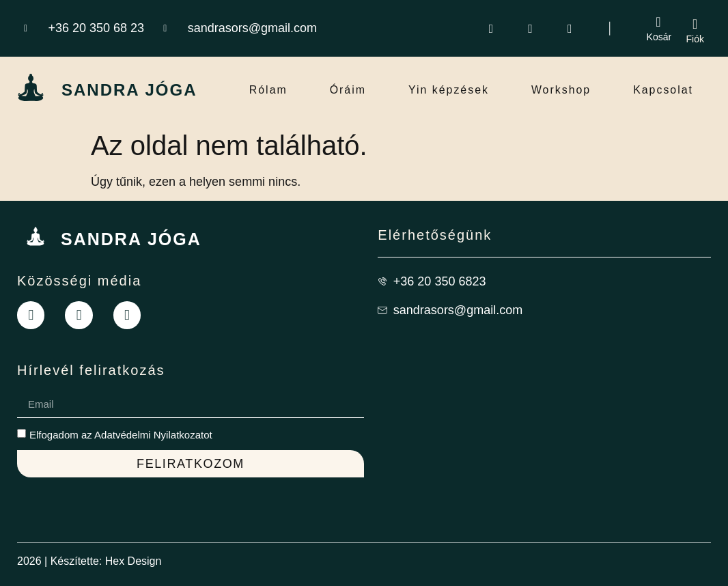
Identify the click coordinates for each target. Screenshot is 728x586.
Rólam (268, 90)
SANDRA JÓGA (129, 90)
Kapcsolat (663, 90)
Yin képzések (449, 90)
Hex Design (134, 560)
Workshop (561, 90)
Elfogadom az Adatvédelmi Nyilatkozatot (121, 434)
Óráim (348, 90)
